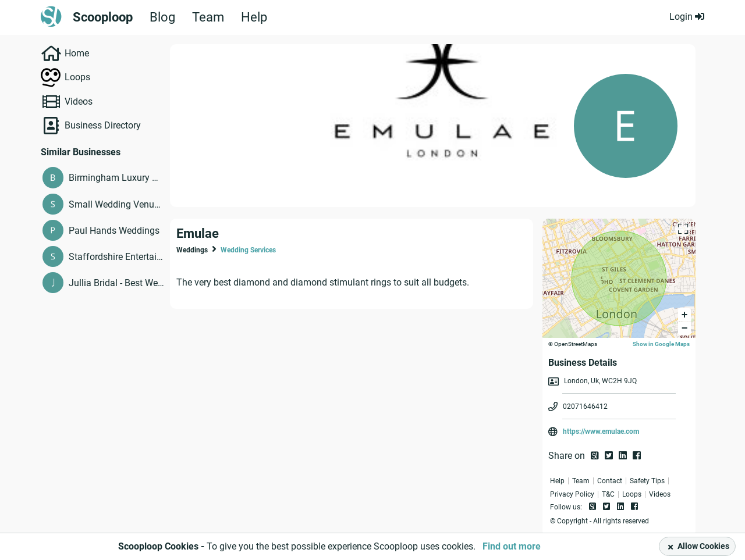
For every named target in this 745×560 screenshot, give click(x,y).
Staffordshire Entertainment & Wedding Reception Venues (117, 257)
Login (687, 17)
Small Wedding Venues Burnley (117, 204)
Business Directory (103, 125)
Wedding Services (248, 250)
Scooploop (103, 17)
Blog (162, 17)
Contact (610, 481)
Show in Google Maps (661, 344)
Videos (79, 101)
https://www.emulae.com (601, 431)
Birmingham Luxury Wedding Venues (117, 178)
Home (77, 53)
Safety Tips (647, 481)
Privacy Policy (572, 494)
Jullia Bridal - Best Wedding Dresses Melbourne (117, 283)
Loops (77, 77)
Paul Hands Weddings (114, 231)
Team (208, 17)
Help (254, 17)
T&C (608, 494)
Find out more (512, 546)
